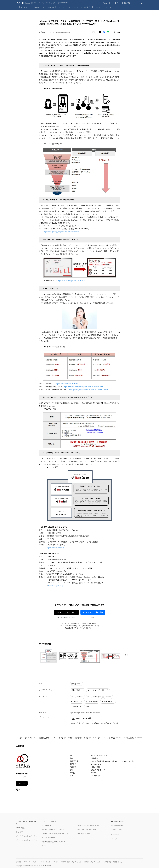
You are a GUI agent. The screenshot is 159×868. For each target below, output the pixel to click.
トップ (19, 738)
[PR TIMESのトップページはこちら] (42, 3)
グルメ (105, 7)
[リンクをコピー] (118, 32)
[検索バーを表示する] (142, 3)
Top (17, 7)
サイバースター (92, 702)
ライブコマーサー (94, 697)
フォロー (22, 783)
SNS (87, 706)
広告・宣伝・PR (78, 690)
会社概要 (19, 862)
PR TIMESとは (20, 828)
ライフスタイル (86, 7)
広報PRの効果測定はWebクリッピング (54, 842)
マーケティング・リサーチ (98, 690)
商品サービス (76, 684)
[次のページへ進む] (125, 655)
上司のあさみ (76, 706)
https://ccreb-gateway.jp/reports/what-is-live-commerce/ (61, 232)
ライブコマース (77, 697)
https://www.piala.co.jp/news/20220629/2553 (72, 281)
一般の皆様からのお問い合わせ (113, 862)
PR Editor (45, 846)
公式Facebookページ (118, 825)
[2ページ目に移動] (120, 644)
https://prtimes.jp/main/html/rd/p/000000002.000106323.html (83, 387)
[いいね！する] (93, 32)
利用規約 (56, 862)
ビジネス (97, 7)
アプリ (44, 7)
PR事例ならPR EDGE (84, 834)
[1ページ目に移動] (119, 644)
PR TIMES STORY (47, 825)
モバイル (36, 7)
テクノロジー (25, 7)
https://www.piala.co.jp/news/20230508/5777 (85, 713)
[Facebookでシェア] (104, 32)
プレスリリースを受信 (110, 3)
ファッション (73, 7)
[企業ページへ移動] (23, 762)
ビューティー (62, 7)
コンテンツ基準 (45, 862)
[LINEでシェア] (108, 32)
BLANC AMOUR (108, 702)
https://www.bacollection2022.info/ (67, 384)
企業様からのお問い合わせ (92, 862)
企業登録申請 (125, 3)
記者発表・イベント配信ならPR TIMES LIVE (55, 834)
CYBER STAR (77, 702)
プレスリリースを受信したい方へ (26, 836)
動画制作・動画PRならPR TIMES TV (53, 830)
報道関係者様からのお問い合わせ (71, 862)
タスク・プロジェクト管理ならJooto (89, 825)
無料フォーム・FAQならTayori (87, 830)
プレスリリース (30, 738)
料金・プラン (20, 832)
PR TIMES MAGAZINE (48, 838)
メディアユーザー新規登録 (93, 612)
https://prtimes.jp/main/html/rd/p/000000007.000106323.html (89, 390)
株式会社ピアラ (44, 738)
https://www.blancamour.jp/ (55, 548)
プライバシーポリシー (31, 862)
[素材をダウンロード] (114, 32)
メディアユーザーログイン (66, 612)
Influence (108, 697)
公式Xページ (115, 835)
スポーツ (113, 7)
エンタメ (51, 7)
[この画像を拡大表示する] (49, 656)
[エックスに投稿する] (100, 32)
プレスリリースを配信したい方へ (26, 840)
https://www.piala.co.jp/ (56, 586)
